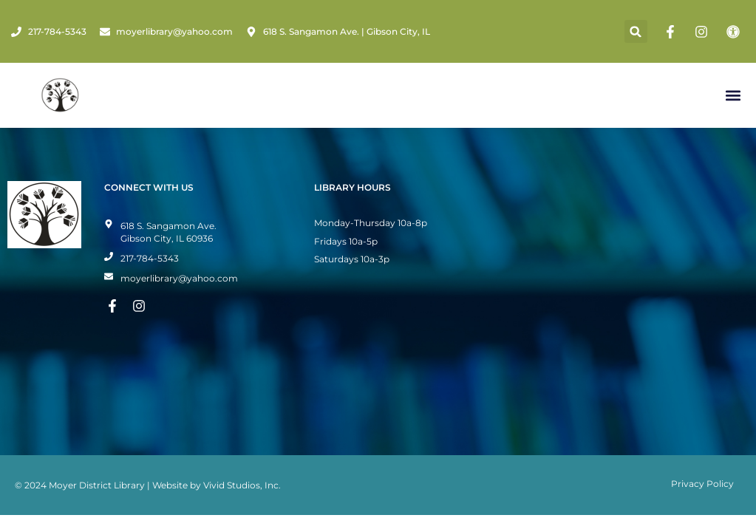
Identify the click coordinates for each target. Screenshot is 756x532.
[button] (636, 31)
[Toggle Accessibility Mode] (735, 32)
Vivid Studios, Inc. (242, 485)
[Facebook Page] (672, 32)
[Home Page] (60, 95)
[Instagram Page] (704, 32)
